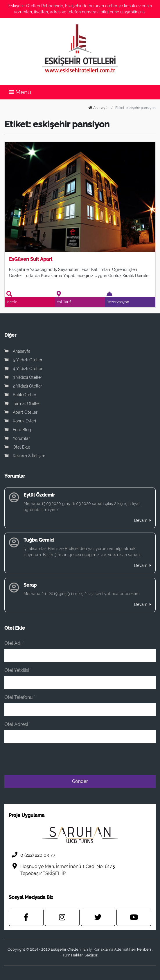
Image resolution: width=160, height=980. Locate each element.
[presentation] (112, 759)
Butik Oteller (20, 395)
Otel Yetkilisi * (18, 670)
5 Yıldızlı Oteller (23, 360)
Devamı (143, 520)
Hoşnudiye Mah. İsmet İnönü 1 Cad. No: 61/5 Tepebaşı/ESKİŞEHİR (62, 870)
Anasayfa (98, 108)
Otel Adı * (14, 643)
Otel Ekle (17, 447)
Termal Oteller (22, 404)
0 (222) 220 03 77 (32, 855)
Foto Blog (18, 430)
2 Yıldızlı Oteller (23, 386)
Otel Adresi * (17, 724)
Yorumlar (17, 438)
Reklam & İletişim (25, 456)
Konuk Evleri (20, 421)
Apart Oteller (21, 412)
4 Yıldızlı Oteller (23, 369)
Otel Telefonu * (20, 697)
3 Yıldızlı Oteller (23, 377)
